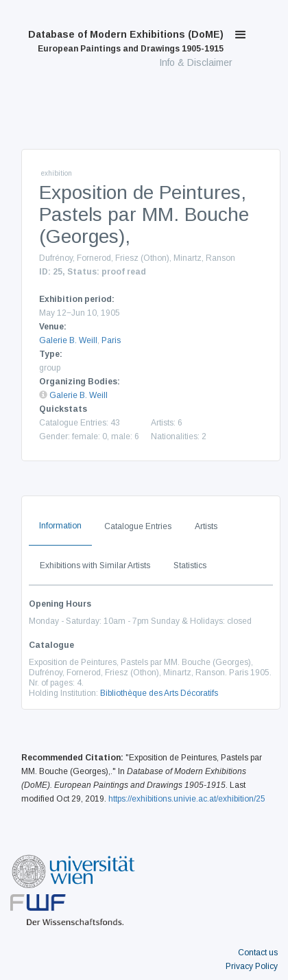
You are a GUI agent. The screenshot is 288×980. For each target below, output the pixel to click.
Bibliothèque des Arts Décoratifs (159, 693)
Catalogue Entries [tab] (138, 526)
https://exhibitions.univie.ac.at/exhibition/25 (187, 799)
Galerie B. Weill (68, 340)
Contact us (258, 953)
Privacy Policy (252, 966)
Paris (111, 340)
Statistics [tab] (190, 565)
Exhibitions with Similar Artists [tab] (95, 565)
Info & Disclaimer (196, 62)
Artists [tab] (206, 526)
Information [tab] (60, 526)
